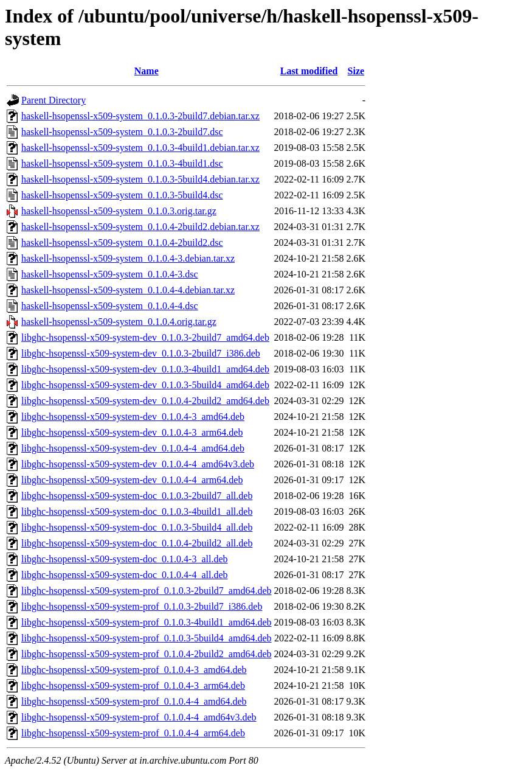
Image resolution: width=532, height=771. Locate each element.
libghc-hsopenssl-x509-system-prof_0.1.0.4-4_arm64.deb (133, 733)
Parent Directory (54, 100)
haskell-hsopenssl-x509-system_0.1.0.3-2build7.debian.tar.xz (140, 116)
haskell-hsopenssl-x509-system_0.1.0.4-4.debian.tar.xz (128, 290)
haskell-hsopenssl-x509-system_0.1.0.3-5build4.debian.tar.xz (140, 179)
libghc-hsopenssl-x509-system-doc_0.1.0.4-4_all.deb (125, 575)
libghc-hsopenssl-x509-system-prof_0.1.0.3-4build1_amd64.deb (147, 622)
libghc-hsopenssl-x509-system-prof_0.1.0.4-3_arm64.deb (133, 686)
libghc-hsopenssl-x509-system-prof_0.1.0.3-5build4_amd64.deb (147, 638)
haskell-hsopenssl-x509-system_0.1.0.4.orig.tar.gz (119, 322)
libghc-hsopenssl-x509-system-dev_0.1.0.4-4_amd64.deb (133, 448)
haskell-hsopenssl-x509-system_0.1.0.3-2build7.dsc (122, 132)
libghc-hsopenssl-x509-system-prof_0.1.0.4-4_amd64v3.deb (139, 717)
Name (147, 71)
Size (356, 71)
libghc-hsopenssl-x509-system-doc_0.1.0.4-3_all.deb (125, 559)
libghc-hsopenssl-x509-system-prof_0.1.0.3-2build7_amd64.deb (147, 591)
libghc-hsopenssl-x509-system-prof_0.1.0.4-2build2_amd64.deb (147, 654)
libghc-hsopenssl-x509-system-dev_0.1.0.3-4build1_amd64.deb (145, 369)
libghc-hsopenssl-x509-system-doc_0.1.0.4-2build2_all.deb (137, 543)
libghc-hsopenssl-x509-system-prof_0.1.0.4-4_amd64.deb (134, 701)
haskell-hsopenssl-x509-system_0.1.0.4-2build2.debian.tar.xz (140, 227)
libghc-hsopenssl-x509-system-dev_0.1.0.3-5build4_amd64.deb (145, 385)
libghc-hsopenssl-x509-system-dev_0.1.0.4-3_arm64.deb (132, 432)
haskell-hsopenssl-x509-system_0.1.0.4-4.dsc (110, 306)
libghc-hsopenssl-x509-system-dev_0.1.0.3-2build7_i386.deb (141, 353)
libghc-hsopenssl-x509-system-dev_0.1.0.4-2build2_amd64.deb (145, 401)
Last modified (309, 71)
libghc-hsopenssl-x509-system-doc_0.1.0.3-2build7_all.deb (137, 496)
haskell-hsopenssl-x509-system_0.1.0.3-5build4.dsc (122, 195)
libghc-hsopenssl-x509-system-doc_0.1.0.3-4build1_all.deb (137, 511)
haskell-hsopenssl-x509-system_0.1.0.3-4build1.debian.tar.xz (140, 148)
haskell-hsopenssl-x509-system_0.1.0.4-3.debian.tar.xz (128, 258)
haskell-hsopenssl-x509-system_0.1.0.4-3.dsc (110, 274)
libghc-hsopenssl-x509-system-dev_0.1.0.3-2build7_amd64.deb (145, 337)
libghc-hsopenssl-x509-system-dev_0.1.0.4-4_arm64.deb (132, 480)
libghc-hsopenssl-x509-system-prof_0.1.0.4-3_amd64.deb (134, 670)
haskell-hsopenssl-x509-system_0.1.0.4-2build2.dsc (122, 242)
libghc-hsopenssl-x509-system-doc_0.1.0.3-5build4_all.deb (137, 527)
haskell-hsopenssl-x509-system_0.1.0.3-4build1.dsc (122, 163)
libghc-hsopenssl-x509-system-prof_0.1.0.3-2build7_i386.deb (142, 606)
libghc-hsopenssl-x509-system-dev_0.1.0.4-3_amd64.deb (133, 417)
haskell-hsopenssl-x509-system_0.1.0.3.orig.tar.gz (119, 211)
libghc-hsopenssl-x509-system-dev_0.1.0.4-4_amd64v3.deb (138, 464)
